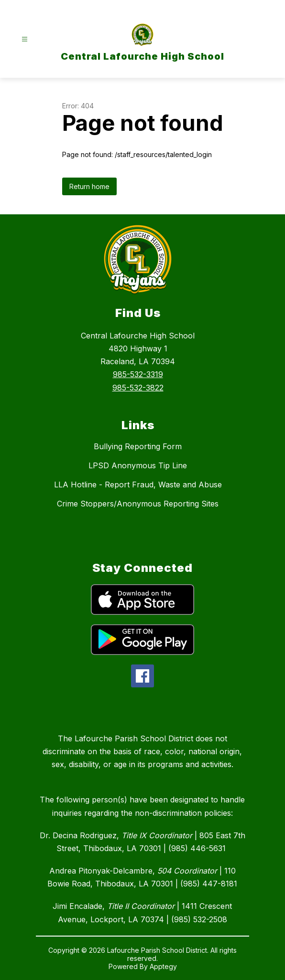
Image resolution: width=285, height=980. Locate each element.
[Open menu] (25, 39)
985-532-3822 (138, 388)
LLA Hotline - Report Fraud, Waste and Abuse (138, 485)
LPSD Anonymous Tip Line (138, 465)
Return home (89, 186)
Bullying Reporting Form (138, 446)
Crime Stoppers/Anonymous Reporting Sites (138, 504)
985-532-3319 (138, 374)
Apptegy (163, 966)
